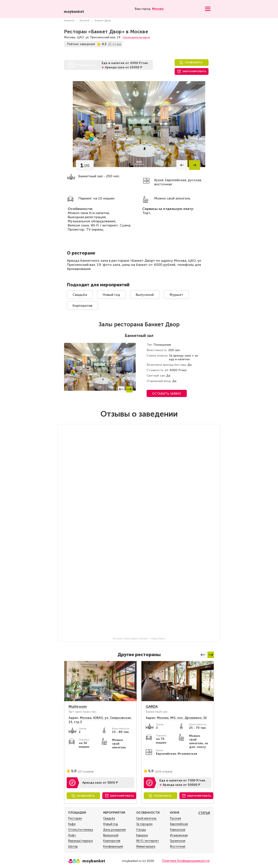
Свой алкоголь (146, 818)
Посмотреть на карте (136, 37)
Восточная (178, 846)
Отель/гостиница (81, 830)
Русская (175, 818)
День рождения (114, 830)
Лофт (72, 835)
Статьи (204, 813)
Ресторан (75, 818)
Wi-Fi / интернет (148, 841)
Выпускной (145, 295)
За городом (144, 824)
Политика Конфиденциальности (186, 861)
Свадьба (80, 295)
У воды (141, 830)
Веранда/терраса (80, 841)
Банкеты (69, 20)
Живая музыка (146, 846)
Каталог (85, 20)
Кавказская (178, 830)
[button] (182, 165)
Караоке (142, 835)
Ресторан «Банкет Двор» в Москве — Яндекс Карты (139, 639)
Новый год (111, 295)
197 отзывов (86, 771)
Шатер (73, 846)
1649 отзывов (164, 771)
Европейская (179, 824)
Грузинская (178, 841)
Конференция (113, 846)
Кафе (72, 824)
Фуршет (176, 295)
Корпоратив (82, 306)
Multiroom (78, 706)
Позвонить (194, 62)
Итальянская (179, 835)
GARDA (152, 706)
